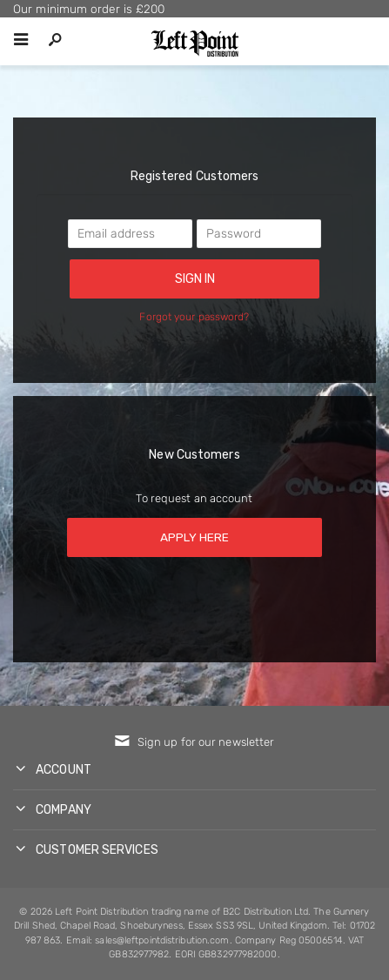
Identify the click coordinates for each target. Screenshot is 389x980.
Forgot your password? (194, 317)
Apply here (195, 537)
